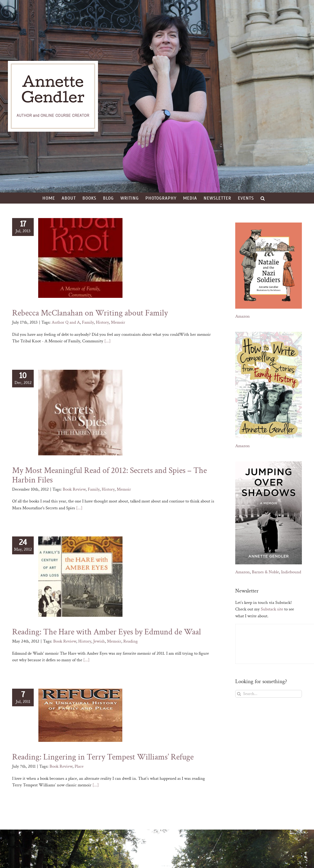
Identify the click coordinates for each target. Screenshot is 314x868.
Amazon (242, 316)
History (102, 322)
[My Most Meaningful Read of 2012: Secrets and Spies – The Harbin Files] (80, 413)
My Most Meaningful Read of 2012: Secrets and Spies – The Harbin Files (109, 475)
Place (79, 766)
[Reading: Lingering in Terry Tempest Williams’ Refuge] (80, 715)
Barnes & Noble (265, 572)
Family (88, 322)
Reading (131, 641)
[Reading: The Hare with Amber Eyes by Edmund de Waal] (80, 577)
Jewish (99, 641)
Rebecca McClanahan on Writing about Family (90, 313)
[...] (107, 341)
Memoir (118, 322)
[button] (263, 198)
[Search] (239, 694)
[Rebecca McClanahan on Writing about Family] (80, 258)
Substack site (272, 609)
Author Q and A (66, 322)
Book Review (74, 489)
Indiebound (291, 572)
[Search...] (269, 694)
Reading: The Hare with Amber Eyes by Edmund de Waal (107, 632)
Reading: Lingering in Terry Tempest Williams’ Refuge (103, 757)
